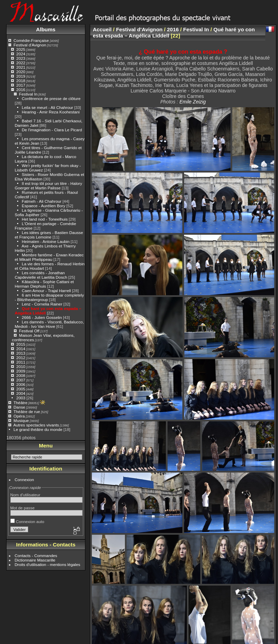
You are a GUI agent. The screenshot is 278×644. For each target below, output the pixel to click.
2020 (21, 72)
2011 (21, 362)
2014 (21, 349)
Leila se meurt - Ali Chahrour (47, 107)
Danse (19, 407)
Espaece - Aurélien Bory (43, 206)
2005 (21, 389)
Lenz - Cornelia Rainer (42, 304)
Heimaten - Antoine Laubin (46, 241)
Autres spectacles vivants (36, 425)
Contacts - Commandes (36, 556)
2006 (21, 384)
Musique (21, 420)
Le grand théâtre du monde (38, 429)
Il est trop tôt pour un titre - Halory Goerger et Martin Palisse (49, 186)
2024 (21, 54)
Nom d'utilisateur (25, 495)
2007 (21, 380)
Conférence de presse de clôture (51, 98)
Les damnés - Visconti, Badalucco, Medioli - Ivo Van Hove (49, 324)
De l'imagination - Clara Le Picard (52, 130)
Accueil (102, 29)
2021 (21, 67)
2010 (21, 367)
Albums (46, 29)
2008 (21, 375)
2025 (21, 49)
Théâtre (20, 403)
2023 (21, 58)
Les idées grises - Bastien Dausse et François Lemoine (49, 235)
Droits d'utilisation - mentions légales (48, 564)
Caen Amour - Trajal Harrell (46, 291)
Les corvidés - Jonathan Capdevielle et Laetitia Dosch (41, 275)
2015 (21, 344)
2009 (21, 371)
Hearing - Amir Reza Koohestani (51, 112)
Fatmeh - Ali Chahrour (41, 201)
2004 (21, 393)
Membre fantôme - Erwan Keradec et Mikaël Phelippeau (49, 257)
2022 (21, 63)
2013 (21, 353)
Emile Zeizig (193, 102)
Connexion (24, 480)
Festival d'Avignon (30, 45)
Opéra (19, 416)
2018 (21, 81)
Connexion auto (27, 521)
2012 (21, 358)
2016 (21, 90)
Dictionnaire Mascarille (35, 560)
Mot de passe (23, 508)
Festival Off (29, 331)
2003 (21, 398)
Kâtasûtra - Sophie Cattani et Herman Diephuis (44, 284)
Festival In (28, 94)
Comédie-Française (31, 40)
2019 (21, 76)
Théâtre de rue (27, 412)
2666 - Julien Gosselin (42, 317)
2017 (21, 85)
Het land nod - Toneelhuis (45, 219)
